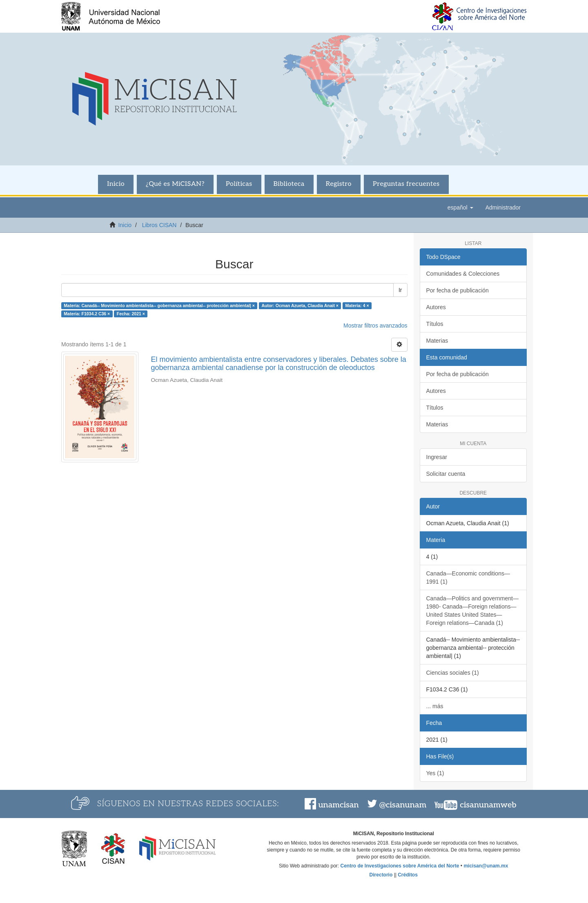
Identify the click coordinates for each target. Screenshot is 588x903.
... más (435, 706)
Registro (339, 184)
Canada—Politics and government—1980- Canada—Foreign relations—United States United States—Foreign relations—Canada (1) (472, 611)
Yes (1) (435, 773)
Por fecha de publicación (458, 290)
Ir (400, 290)
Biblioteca (289, 184)
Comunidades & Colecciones (463, 274)
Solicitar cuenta (446, 474)
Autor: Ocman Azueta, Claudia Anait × (300, 305)
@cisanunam (403, 805)
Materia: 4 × (357, 305)
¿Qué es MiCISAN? (175, 184)
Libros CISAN (159, 225)
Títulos (435, 324)
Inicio (116, 184)
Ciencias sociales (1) (453, 673)
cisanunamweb (488, 805)
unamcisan (338, 805)
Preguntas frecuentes (406, 184)
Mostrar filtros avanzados (375, 326)
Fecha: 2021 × (131, 314)
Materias (437, 341)
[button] (460, 207)
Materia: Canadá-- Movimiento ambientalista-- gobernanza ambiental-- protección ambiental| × (159, 305)
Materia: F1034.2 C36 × (87, 314)
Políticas (239, 184)
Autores (436, 307)
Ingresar (437, 457)
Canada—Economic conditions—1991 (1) (468, 577)
